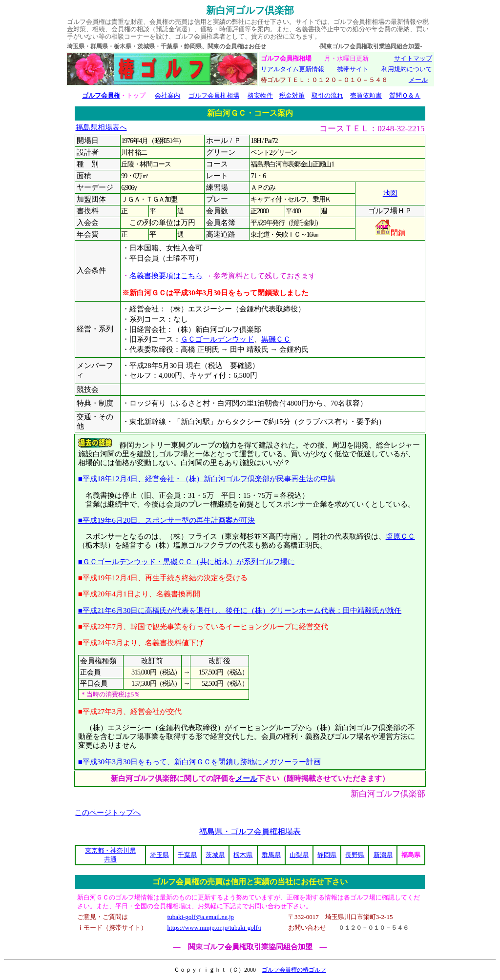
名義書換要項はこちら (166, 276)
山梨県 (299, 855)
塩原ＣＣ (400, 536)
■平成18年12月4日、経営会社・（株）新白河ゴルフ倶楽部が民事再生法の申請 (207, 479)
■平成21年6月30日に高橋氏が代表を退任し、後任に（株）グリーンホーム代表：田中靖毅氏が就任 (240, 610)
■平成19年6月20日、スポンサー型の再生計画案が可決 (167, 520)
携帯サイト (353, 69)
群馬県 (271, 855)
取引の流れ (327, 95)
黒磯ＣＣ (276, 339)
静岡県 (327, 855)
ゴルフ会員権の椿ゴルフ (294, 970)
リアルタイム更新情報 (292, 69)
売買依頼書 (366, 95)
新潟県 (383, 855)
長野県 (355, 855)
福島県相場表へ (101, 127)
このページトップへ (108, 813)
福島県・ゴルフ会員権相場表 (250, 831)
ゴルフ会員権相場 (214, 95)
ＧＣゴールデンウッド (217, 339)
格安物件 (260, 95)
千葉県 (187, 855)
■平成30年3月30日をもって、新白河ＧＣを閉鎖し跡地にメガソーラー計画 (200, 762)
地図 (390, 193)
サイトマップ (413, 58)
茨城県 (215, 855)
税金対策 (292, 95)
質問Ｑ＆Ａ (405, 95)
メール (418, 80)
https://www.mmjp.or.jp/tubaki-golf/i (214, 928)
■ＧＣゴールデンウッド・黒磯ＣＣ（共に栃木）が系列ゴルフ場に (187, 561)
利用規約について (407, 69)
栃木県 (243, 855)
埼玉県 (159, 855)
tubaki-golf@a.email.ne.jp (201, 917)
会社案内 (167, 95)
